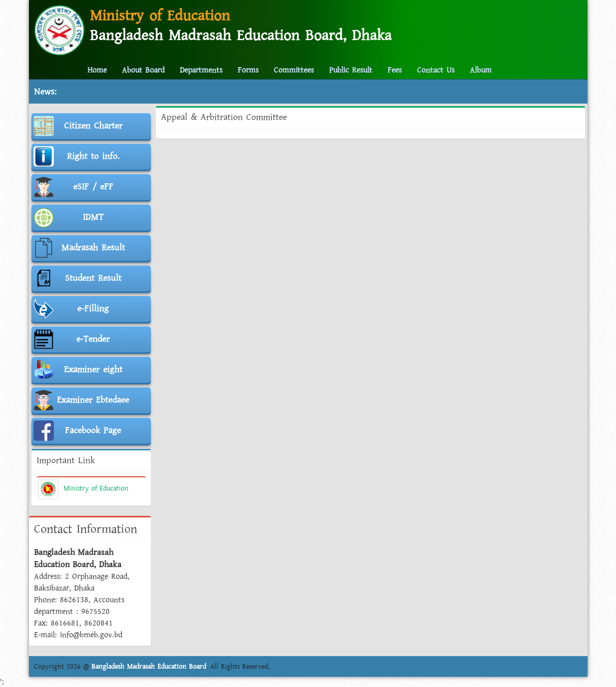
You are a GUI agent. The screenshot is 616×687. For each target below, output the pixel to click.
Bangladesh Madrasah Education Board (149, 667)
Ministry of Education (83, 488)
